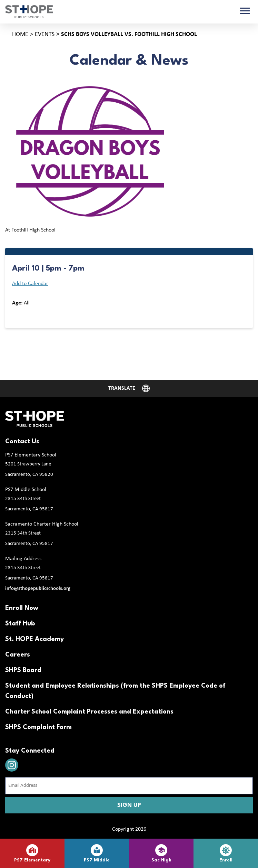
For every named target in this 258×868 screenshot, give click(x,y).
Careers (18, 655)
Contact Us (22, 442)
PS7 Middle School (26, 490)
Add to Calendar (30, 284)
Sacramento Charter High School (42, 524)
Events (45, 34)
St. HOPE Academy (34, 639)
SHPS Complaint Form (38, 727)
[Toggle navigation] (245, 12)
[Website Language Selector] (129, 388)
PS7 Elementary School (31, 455)
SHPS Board (23, 670)
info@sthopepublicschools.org (38, 589)
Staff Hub (20, 624)
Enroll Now (22, 608)
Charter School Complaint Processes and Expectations (89, 712)
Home (20, 34)
